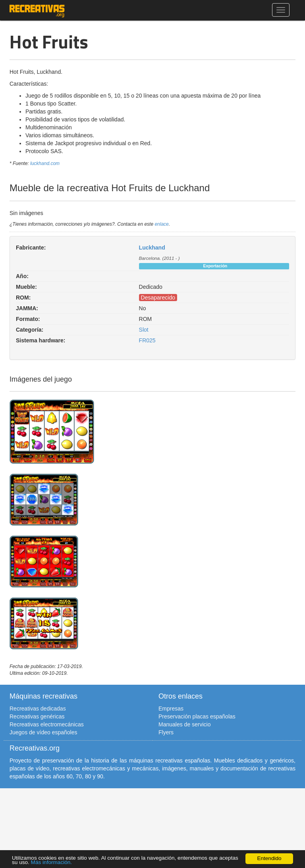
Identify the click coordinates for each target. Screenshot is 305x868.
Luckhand (152, 248)
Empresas (171, 709)
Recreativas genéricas (37, 716)
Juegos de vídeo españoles (43, 732)
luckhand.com (45, 163)
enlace (161, 224)
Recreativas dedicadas (38, 709)
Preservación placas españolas (197, 716)
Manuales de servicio (185, 724)
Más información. (52, 862)
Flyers (166, 732)
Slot (144, 330)
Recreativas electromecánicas (47, 724)
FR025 (147, 340)
